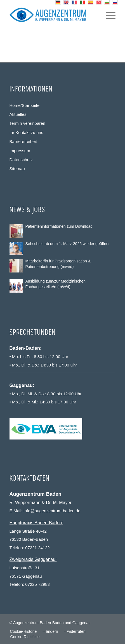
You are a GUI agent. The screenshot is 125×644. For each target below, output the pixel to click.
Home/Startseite (25, 105)
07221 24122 (37, 548)
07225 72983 (37, 584)
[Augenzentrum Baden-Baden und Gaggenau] (52, 15)
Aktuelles (18, 114)
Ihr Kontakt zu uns (26, 132)
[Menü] (108, 15)
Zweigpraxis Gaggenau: (33, 559)
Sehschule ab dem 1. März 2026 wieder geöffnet (68, 244)
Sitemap (17, 169)
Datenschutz (21, 160)
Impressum (20, 151)
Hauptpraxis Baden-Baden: (36, 523)
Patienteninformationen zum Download (59, 226)
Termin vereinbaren (27, 123)
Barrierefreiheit (23, 141)
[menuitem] (108, 15)
